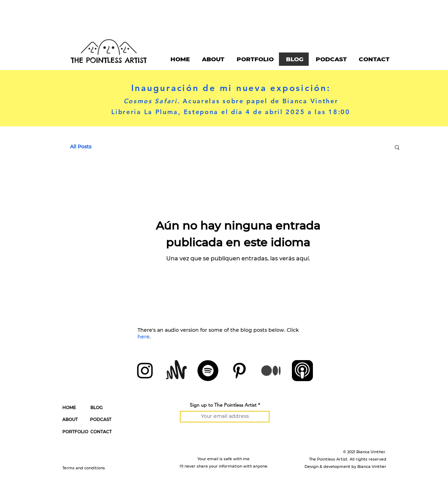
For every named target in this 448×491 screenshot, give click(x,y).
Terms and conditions (84, 468)
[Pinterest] (239, 371)
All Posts (81, 147)
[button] (397, 148)
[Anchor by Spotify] (176, 371)
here (143, 337)
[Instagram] (145, 371)
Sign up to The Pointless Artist (223, 405)
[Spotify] (208, 371)
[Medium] (271, 371)
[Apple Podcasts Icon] (302, 371)
